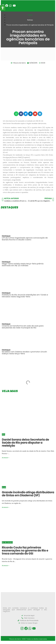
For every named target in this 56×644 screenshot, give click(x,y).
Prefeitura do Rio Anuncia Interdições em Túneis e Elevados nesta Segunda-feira (25, 296)
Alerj (3, 435)
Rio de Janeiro (7, 542)
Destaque (6, 236)
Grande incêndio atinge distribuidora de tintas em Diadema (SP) (28, 494)
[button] (16, 114)
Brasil (4, 487)
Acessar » (6, 458)
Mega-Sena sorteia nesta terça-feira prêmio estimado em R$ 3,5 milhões (23, 265)
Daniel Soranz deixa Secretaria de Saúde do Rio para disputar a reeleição (25, 443)
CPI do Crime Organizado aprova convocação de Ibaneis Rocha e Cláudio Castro (25, 239)
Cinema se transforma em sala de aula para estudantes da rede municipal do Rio (23, 327)
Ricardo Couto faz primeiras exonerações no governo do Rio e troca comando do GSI (25, 551)
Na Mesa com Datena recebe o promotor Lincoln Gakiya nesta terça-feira (24, 353)
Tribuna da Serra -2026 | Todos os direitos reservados (28, 639)
